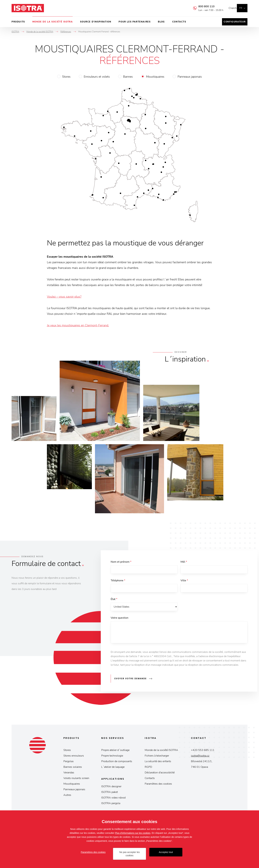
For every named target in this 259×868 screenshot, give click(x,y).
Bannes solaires (73, 768)
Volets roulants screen (76, 779)
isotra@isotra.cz (200, 757)
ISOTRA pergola (111, 804)
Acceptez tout (166, 852)
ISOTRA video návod (113, 799)
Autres (67, 796)
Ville (184, 581)
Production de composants (117, 762)
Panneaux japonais (190, 77)
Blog (161, 22)
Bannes (128, 77)
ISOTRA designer (111, 788)
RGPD (148, 768)
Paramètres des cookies (158, 785)
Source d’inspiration (96, 22)
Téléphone (118, 581)
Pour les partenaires (135, 22)
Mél (184, 562)
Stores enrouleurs (74, 757)
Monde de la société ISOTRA (53, 22)
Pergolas (69, 762)
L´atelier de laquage (113, 768)
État (114, 601)
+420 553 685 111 (203, 751)
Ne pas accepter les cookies (129, 854)
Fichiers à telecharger (157, 757)
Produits (18, 22)
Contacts (179, 22)
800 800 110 (202, 6)
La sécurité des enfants (158, 762)
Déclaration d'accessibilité (160, 774)
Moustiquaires (155, 77)
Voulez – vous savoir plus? (64, 297)
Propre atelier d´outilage (115, 751)
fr (241, 8)
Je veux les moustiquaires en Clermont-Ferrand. (78, 325)
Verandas (69, 774)
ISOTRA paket (110, 793)
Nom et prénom (121, 562)
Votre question (120, 620)
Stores (66, 77)
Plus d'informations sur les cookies (133, 833)
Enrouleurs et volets (97, 77)
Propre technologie (112, 757)
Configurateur (235, 22)
